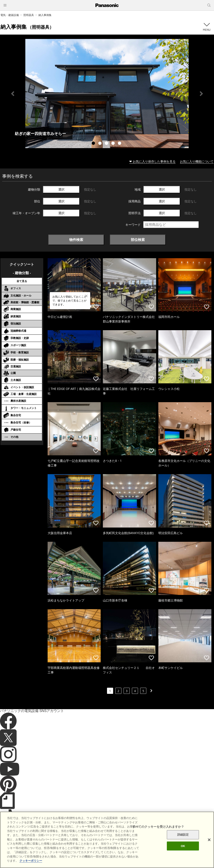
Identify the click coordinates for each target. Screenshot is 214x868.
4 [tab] (114, 144)
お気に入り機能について (197, 161)
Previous (13, 94)
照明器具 (29, 15)
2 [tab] (100, 144)
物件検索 (76, 240)
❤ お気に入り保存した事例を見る (152, 161)
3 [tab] (107, 144)
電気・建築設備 (10, 15)
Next (201, 94)
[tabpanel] (107, 94)
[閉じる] (209, 847)
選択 (61, 189)
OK (183, 853)
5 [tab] (120, 144)
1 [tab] (94, 144)
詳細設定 (183, 841)
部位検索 (138, 240)
